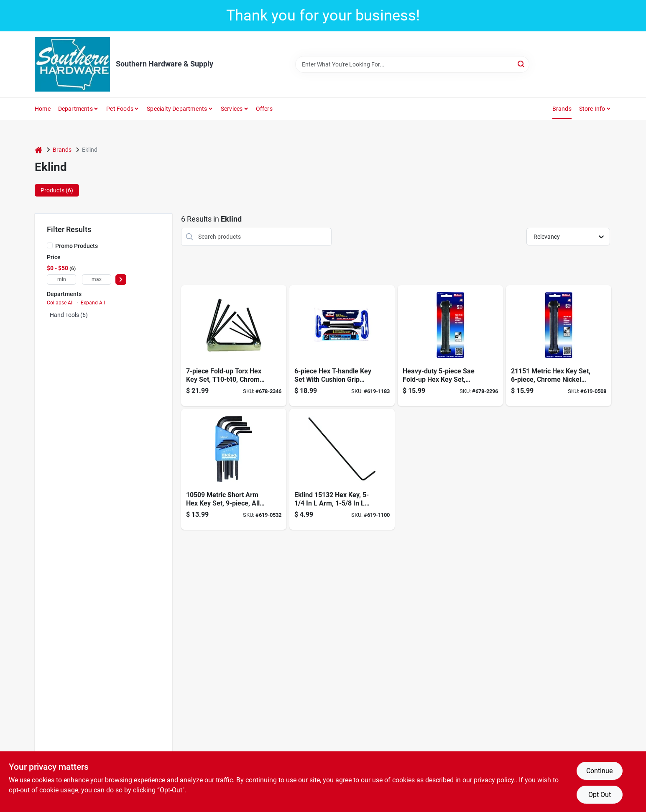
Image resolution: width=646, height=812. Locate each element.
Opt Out (600, 795)
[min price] (61, 280)
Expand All (93, 303)
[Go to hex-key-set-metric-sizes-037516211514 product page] (559, 346)
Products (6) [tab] (57, 190)
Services (232, 109)
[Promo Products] (50, 245)
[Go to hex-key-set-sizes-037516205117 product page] (450, 346)
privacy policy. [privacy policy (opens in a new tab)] (495, 780)
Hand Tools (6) (69, 315)
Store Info (592, 109)
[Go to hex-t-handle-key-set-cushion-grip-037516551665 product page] (342, 346)
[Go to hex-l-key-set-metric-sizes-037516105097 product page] (234, 469)
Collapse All (60, 303)
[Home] (38, 150)
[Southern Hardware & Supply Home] (72, 64)
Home (43, 109)
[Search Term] (412, 64)
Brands (562, 109)
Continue (599, 771)
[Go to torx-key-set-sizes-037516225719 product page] (234, 346)
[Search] (522, 64)
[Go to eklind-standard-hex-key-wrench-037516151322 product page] (342, 469)
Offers (264, 109)
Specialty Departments (177, 109)
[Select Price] (121, 280)
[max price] (97, 280)
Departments (75, 109)
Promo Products (77, 246)
